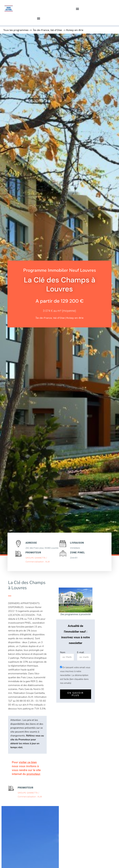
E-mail (81, 652)
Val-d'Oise (56, 30)
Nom (63, 652)
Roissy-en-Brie (75, 30)
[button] (77, 9)
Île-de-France (41, 30)
